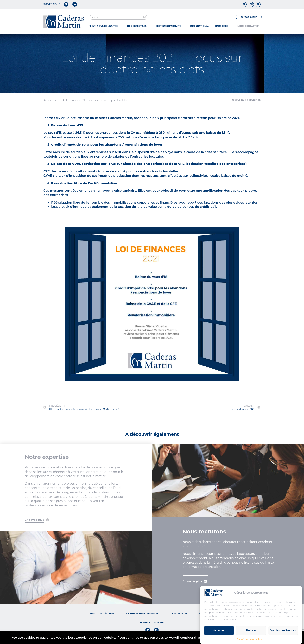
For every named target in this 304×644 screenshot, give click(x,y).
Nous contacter (248, 26)
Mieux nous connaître (105, 26)
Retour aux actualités (246, 100)
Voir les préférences (283, 632)
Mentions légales (102, 614)
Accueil (48, 100)
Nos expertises (139, 26)
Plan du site (179, 614)
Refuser (251, 632)
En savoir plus (35, 520)
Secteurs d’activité (170, 26)
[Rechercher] (145, 17)
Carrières (223, 26)
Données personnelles (249, 641)
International (200, 26)
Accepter (219, 632)
